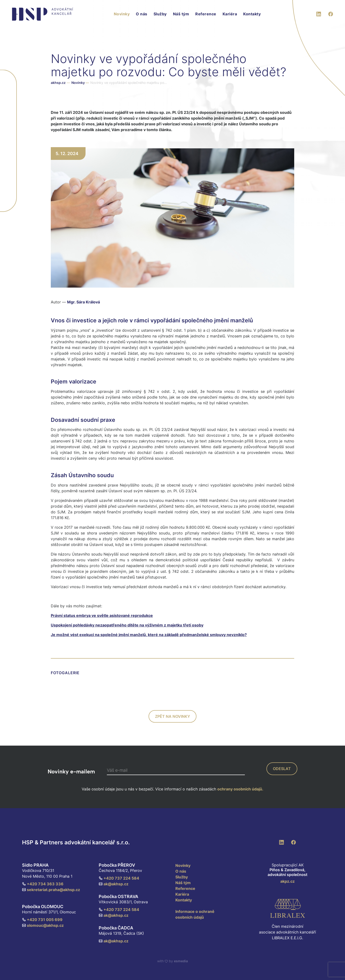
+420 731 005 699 (42, 920)
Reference (206, 14)
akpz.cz (287, 881)
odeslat (282, 769)
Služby (160, 14)
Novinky (122, 14)
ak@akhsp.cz (114, 884)
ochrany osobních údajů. (240, 789)
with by (172, 961)
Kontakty (252, 14)
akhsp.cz (58, 83)
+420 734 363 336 (43, 884)
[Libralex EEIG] (287, 908)
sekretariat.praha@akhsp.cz (51, 890)
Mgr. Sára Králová (83, 302)
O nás (142, 14)
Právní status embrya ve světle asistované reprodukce (102, 615)
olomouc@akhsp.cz (43, 925)
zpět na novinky (172, 716)
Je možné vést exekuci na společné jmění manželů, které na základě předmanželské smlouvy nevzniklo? (149, 635)
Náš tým (181, 14)
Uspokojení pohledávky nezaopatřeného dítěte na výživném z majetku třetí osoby (127, 625)
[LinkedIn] (319, 13)
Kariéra (230, 14)
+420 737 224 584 (119, 878)
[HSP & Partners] (43, 14)
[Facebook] (331, 13)
